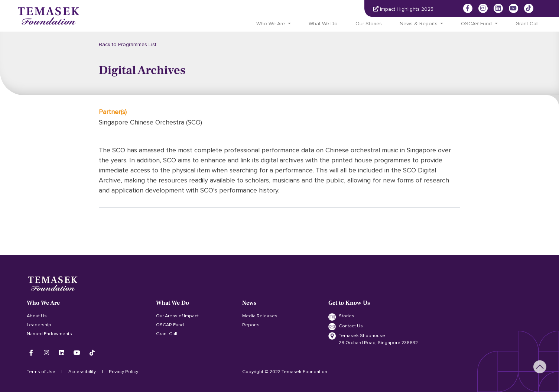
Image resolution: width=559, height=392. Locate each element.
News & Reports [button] (419, 24)
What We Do (323, 24)
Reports (251, 325)
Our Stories (369, 24)
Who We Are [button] (271, 24)
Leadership (39, 325)
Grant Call (527, 24)
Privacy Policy (123, 372)
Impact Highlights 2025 (403, 9)
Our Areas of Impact (177, 316)
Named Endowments (49, 334)
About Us (37, 316)
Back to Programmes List (128, 44)
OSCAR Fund (170, 325)
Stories (341, 317)
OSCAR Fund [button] (476, 24)
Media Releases (260, 316)
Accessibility (82, 372)
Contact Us (346, 327)
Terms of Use (41, 372)
